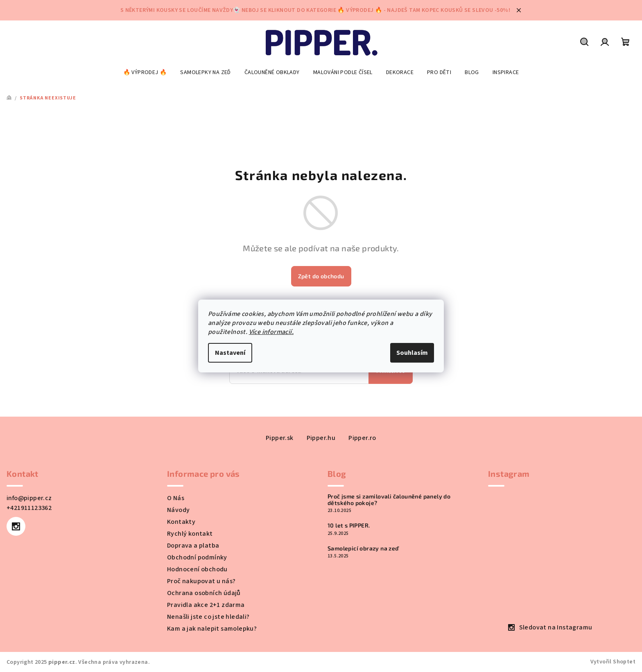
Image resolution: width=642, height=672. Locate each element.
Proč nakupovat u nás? (201, 581)
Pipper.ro (362, 438)
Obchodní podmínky (197, 557)
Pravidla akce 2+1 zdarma (206, 605)
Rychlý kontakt (190, 534)
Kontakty (181, 522)
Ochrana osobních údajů (204, 593)
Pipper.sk (280, 438)
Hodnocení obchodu (197, 569)
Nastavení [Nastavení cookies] (230, 353)
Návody (178, 510)
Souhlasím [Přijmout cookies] (412, 353)
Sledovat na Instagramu (556, 627)
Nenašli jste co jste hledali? (208, 617)
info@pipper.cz (29, 498)
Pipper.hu (321, 438)
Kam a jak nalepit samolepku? (212, 629)
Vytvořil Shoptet (613, 662)
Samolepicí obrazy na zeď (363, 548)
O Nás (176, 498)
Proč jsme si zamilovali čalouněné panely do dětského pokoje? (389, 499)
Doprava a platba (193, 546)
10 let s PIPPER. (349, 525)
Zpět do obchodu (321, 276)
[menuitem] (145, 72)
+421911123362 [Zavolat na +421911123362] (29, 508)
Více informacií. (271, 332)
